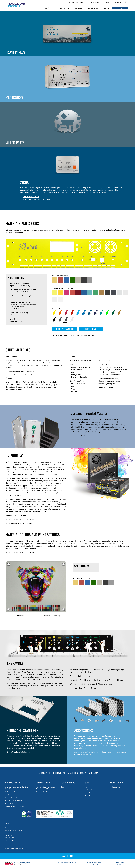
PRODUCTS (47, 8)
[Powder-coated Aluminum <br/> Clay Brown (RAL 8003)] (102, 293)
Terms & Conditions (94, 865)
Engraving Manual (116, 680)
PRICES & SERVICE (93, 8)
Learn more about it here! (81, 436)
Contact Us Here (26, 523)
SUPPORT (106, 8)
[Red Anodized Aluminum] (60, 280)
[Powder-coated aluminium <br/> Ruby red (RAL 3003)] (78, 293)
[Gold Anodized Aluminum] (54, 280)
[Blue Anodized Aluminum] (66, 280)
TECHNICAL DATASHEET (64, 329)
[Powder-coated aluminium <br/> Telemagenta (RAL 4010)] (66, 293)
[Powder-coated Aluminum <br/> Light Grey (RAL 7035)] (125, 293)
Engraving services (107, 684)
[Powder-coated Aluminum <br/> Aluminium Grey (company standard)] (119, 293)
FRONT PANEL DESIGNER (62, 8)
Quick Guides (89, 796)
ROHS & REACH (91, 329)
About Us (118, 2)
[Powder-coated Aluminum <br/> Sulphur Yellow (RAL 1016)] (54, 293)
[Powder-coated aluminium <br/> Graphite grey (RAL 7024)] (113, 293)
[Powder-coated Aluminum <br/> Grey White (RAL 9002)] (54, 299)
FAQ (86, 787)
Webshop (107, 2)
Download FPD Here (42, 792)
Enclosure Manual (84, 754)
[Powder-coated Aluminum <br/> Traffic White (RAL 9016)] (60, 299)
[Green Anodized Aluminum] (72, 280)
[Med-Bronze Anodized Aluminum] (78, 280)
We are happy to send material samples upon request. (73, 335)
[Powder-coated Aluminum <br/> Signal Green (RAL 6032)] (96, 293)
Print (53, 199)
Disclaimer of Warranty (94, 862)
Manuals (88, 793)
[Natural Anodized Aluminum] (90, 280)
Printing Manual (28, 519)
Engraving (43, 199)
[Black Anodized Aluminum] (84, 280)
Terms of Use (119, 862)
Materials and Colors (31, 197)
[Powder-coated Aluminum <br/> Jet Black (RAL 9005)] (108, 293)
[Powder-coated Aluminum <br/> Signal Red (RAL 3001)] (72, 293)
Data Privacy (119, 865)
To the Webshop (115, 787)
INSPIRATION (79, 8)
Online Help (113, 387)
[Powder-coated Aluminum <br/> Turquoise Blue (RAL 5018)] (90, 293)
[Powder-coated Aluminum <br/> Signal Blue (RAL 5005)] (84, 293)
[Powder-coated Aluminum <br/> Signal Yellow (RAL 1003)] (60, 293)
